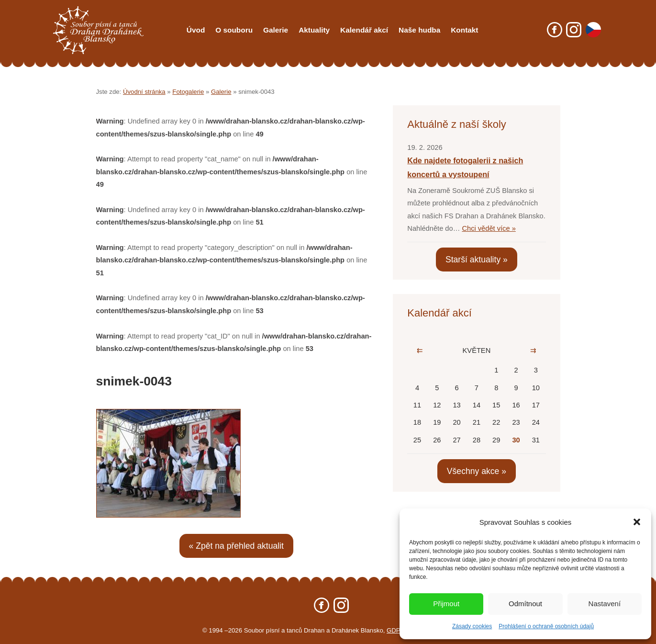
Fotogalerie (188, 92)
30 (516, 440)
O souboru (234, 30)
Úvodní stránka (144, 92)
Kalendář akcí (364, 30)
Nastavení (605, 604)
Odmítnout (525, 604)
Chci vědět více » (489, 228)
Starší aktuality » (477, 260)
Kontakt (464, 30)
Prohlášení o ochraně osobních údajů (546, 626)
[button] (637, 522)
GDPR (396, 630)
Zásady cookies (472, 626)
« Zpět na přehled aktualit (236, 546)
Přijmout (446, 604)
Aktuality (314, 30)
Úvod (196, 30)
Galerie (276, 30)
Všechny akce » (477, 471)
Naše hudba (419, 30)
